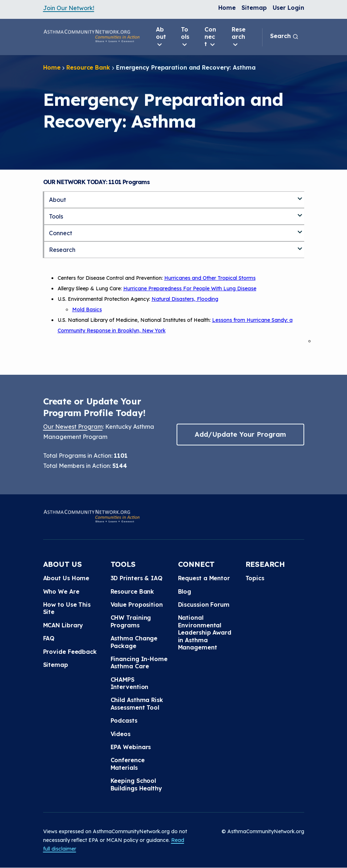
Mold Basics (87, 310)
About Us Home (66, 578)
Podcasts (124, 720)
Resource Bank (88, 67)
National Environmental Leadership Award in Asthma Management (205, 632)
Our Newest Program (73, 427)
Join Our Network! (69, 8)
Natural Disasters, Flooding (185, 299)
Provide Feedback (70, 652)
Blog (185, 591)
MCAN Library (63, 625)
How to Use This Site (67, 608)
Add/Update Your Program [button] (240, 434)
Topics (255, 578)
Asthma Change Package (134, 642)
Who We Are (61, 591)
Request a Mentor (204, 578)
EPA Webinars (131, 747)
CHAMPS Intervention (130, 683)
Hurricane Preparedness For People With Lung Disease (190, 288)
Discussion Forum (204, 605)
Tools (185, 37)
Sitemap (254, 8)
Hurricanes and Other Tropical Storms (210, 278)
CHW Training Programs (131, 621)
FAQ (49, 638)
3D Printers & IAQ (137, 578)
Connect (210, 37)
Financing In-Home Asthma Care (139, 663)
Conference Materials (128, 764)
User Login (288, 8)
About (161, 37)
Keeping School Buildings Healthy (136, 784)
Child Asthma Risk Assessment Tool (137, 703)
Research (239, 37)
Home (227, 8)
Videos (121, 734)
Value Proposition (137, 605)
